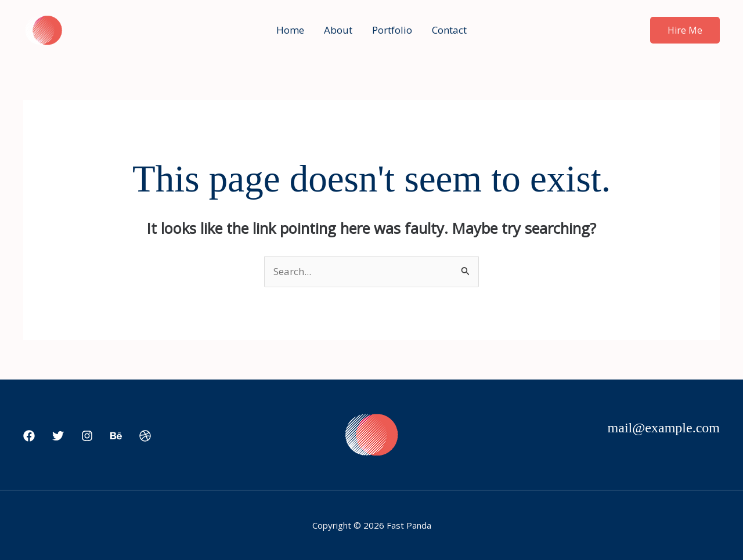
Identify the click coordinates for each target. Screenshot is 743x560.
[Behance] (116, 436)
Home (290, 30)
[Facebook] (29, 436)
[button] (685, 30)
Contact (449, 30)
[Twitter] (58, 436)
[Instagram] (87, 436)
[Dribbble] (145, 436)
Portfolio (392, 30)
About (338, 30)
